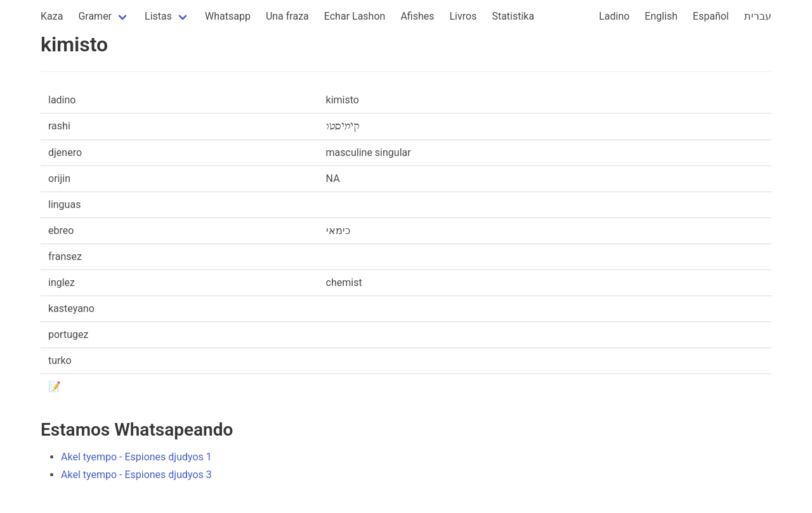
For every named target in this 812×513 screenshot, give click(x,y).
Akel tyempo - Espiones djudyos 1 (136, 457)
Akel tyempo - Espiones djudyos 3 (136, 475)
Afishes (417, 16)
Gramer (95, 16)
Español (711, 16)
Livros (463, 16)
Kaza (52, 16)
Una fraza (287, 16)
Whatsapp (228, 16)
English (661, 16)
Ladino (614, 16)
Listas (158, 16)
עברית (758, 16)
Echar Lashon (355, 16)
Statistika (513, 16)
